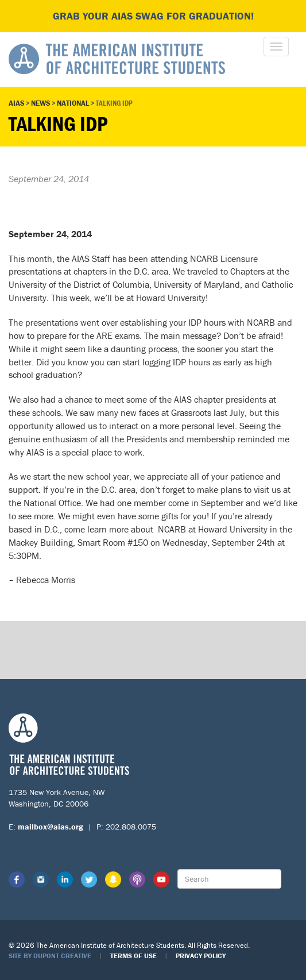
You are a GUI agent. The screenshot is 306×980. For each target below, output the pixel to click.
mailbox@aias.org (51, 827)
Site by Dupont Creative (50, 956)
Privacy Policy (201, 956)
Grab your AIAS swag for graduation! (153, 16)
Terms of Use (133, 956)
